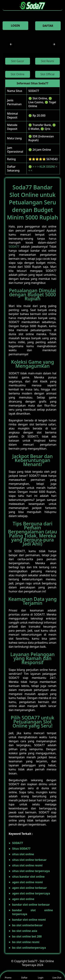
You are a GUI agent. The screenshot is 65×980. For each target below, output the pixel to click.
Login (41, 976)
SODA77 (34, 91)
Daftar (24, 976)
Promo (8, 976)
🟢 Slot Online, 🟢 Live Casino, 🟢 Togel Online (42, 102)
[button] (11, 44)
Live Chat (57, 976)
